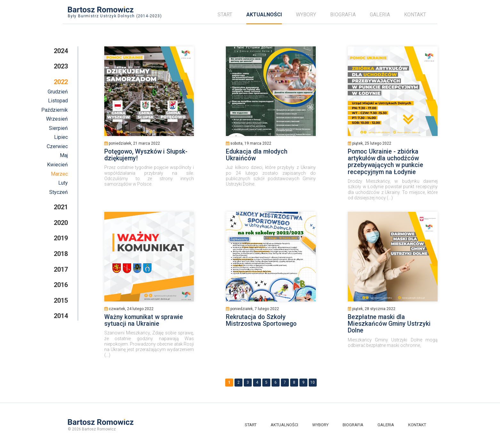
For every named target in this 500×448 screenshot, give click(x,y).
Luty (63, 183)
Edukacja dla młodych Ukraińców (257, 155)
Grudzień (58, 92)
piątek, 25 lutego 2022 (369, 143)
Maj (64, 155)
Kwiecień (57, 165)
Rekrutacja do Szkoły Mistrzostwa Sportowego (261, 320)
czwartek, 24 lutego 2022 (129, 309)
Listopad (58, 101)
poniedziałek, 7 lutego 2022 (252, 309)
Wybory (306, 15)
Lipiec (61, 137)
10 (313, 382)
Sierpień (58, 128)
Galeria (380, 15)
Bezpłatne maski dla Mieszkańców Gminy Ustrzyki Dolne (389, 324)
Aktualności (264, 15)
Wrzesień (57, 119)
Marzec (59, 174)
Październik (55, 110)
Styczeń (59, 192)
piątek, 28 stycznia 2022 (372, 309)
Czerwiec (57, 146)
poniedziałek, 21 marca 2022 (132, 143)
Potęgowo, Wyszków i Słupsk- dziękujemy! (146, 155)
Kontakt (415, 15)
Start (225, 15)
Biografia (343, 15)
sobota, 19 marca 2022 (249, 143)
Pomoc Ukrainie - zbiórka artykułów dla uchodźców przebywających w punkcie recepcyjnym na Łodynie (385, 162)
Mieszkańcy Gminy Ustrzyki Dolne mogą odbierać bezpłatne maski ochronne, (393, 343)
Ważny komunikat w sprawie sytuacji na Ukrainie (144, 320)
